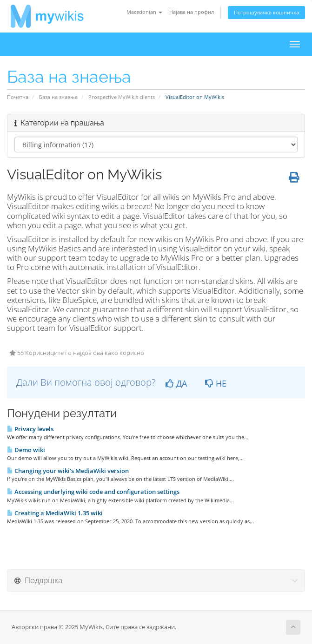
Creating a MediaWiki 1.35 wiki (55, 513)
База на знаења (58, 97)
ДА (176, 383)
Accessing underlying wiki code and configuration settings (93, 492)
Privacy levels (30, 429)
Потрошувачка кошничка (266, 12)
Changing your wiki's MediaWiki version (68, 471)
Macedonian (144, 12)
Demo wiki (26, 450)
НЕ (216, 383)
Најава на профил (192, 12)
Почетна (18, 97)
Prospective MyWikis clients (122, 97)
